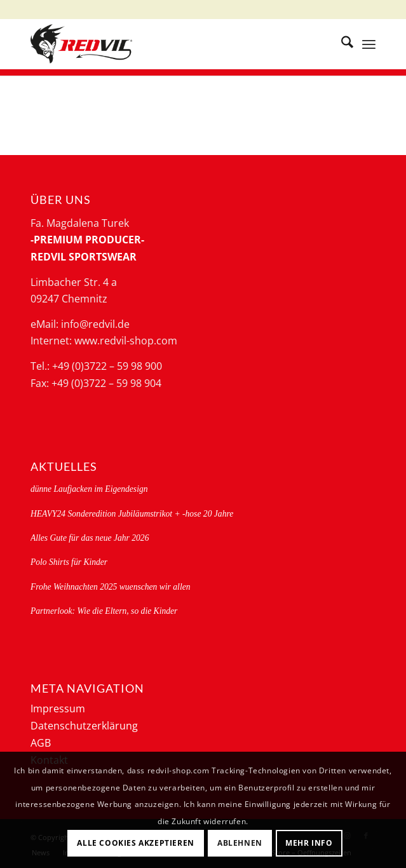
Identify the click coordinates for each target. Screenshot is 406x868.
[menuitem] (341, 44)
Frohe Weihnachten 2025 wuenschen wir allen (111, 587)
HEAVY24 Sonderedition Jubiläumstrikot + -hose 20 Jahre (132, 514)
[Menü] (369, 44)
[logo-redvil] (169, 44)
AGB (41, 743)
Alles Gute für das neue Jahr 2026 (90, 538)
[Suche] (341, 44)
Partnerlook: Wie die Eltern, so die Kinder (104, 611)
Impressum (58, 709)
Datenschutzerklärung (84, 726)
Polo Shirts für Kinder (69, 562)
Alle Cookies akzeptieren (135, 843)
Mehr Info (309, 843)
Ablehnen (240, 843)
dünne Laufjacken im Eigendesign (89, 489)
